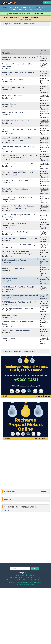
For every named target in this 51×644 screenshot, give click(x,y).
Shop (21, 10)
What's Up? (43, 7)
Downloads (14, 10)
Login (17, 7)
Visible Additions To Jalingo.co (14, 87)
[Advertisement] (20, 37)
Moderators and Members (12, 96)
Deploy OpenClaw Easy (22, 582)
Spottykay (44, 202)
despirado (44, 299)
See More (45, 491)
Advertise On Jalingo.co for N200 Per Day (18, 72)
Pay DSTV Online (25, 580)
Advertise (38, 10)
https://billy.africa (26, 20)
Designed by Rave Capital (25, 575)
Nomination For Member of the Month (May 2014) (20, 296)
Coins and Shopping (10, 315)
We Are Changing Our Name (13, 268)
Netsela (44, 343)
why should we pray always (12, 79)
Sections (32, 7)
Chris (10, 90)
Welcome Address (9, 104)
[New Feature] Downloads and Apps (16, 330)
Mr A (10, 60)
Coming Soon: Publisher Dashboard (16, 121)
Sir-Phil (11, 134)
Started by (11, 53)
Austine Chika (45, 265)
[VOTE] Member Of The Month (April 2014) (19, 302)
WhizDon (44, 290)
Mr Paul (44, 211)
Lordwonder (45, 84)
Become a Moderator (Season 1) (14, 112)
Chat (26, 10)
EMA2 (43, 318)
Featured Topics (8, 339)
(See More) (5, 510)
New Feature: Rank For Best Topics (16, 232)
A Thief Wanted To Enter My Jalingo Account (20, 238)
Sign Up (11, 7)
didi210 (11, 81)
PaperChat (34, 580)
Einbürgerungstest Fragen (27, 585)
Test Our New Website (10, 279)
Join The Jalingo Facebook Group (15, 189)
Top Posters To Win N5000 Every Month (18, 172)
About (27, 577)
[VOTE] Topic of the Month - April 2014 (17, 309)
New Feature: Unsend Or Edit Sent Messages (20, 245)
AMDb (18, 580)
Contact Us (33, 577)
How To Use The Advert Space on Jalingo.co (19, 57)
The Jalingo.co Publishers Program (14, 260)
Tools (31, 10)
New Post (24, 7)
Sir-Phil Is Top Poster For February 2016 (17, 164)
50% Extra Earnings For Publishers (15, 180)
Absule (43, 60)
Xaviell (43, 67)
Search (35, 568)
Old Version (21, 577)
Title (4, 53)
